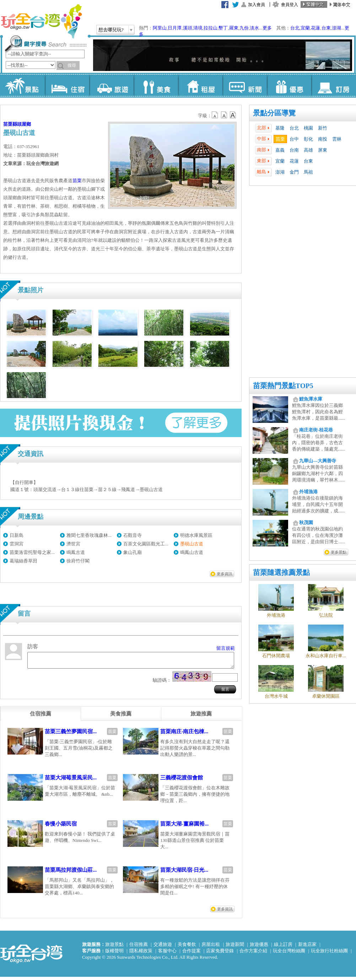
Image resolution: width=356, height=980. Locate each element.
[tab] (41, 717)
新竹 (323, 128)
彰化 (308, 139)
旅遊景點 (114, 948)
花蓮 (315, 28)
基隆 (280, 128)
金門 (294, 172)
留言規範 (226, 648)
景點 (23, 85)
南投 (323, 139)
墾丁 (223, 28)
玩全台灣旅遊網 (41, 21)
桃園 (308, 128)
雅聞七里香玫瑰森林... (89, 535)
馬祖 (308, 172)
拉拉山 (211, 28)
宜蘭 (305, 28)
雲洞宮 (17, 544)
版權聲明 (114, 954)
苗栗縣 (10, 124)
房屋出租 (211, 948)
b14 (233, 115)
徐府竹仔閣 (78, 561)
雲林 (337, 139)
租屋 (200, 85)
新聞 (245, 85)
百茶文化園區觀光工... (146, 544)
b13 (224, 115)
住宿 (67, 85)
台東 (326, 28)
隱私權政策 (141, 954)
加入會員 (257, 5)
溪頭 (188, 28)
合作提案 (192, 954)
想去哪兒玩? (111, 30)
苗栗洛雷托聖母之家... (32, 552)
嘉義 (280, 150)
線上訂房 (283, 948)
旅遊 (111, 85)
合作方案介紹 (253, 954)
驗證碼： (162, 683)
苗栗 (280, 139)
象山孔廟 (133, 552)
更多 (267, 28)
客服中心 (167, 954)
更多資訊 (225, 574)
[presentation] (41, 717)
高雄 (308, 150)
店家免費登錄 (220, 954)
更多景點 (339, 552)
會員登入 (290, 5)
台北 (295, 28)
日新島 (17, 535)
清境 (198, 28)
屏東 (323, 150)
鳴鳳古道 (76, 552)
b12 (215, 115)
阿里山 (160, 28)
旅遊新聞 (235, 948)
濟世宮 (73, 544)
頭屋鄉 (24, 124)
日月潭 (175, 28)
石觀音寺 (133, 535)
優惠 (289, 85)
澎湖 (336, 28)
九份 (244, 28)
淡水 (254, 28)
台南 (294, 150)
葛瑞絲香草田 (23, 561)
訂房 (333, 85)
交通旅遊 (163, 948)
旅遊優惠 (259, 948)
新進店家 (307, 948)
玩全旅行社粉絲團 (329, 954)
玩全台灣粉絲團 (289, 954)
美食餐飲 (187, 948)
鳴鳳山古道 (192, 552)
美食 (156, 85)
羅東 (234, 28)
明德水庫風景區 (196, 535)
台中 (294, 139)
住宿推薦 (139, 948)
